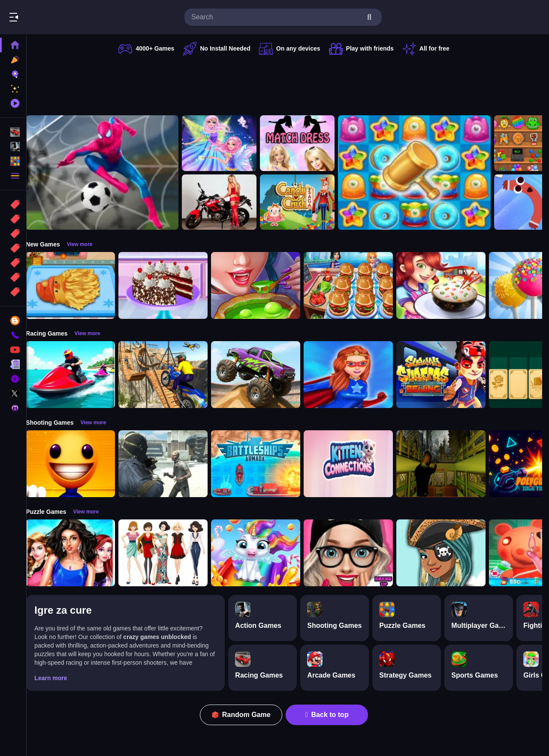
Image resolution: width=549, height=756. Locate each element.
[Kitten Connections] (357, 464)
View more (88, 244)
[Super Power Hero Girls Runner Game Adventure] (357, 375)
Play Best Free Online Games (55, 17)
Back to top (331, 715)
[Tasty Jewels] (423, 172)
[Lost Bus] (449, 464)
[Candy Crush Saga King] (306, 202)
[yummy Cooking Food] (449, 285)
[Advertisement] (288, 84)
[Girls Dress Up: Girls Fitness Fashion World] (357, 553)
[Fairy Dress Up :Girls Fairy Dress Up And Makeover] (449, 553)
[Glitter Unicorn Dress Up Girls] (264, 553)
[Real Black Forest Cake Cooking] (172, 285)
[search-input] (276, 17)
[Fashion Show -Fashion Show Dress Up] (79, 553)
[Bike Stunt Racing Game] (172, 375)
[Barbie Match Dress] (306, 143)
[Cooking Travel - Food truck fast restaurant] (357, 285)
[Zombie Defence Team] (172, 464)
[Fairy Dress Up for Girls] (228, 143)
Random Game (246, 715)
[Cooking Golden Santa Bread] (79, 285)
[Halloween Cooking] (264, 285)
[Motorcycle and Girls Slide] (228, 202)
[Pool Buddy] (79, 464)
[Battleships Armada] (264, 464)
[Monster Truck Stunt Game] (264, 375)
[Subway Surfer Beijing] (449, 375)
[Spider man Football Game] (111, 172)
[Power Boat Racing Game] (79, 375)
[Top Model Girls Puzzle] (172, 553)
